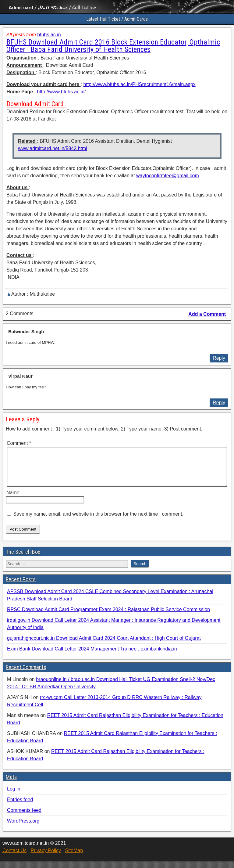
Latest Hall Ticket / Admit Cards (117, 19)
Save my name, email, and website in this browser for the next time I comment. (98, 521)
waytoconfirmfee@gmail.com (168, 176)
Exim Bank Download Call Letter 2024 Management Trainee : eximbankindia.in (92, 656)
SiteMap (74, 858)
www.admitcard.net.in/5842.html (53, 148)
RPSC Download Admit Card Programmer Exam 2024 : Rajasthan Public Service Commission (108, 617)
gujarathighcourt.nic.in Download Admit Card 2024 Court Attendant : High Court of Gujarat (104, 645)
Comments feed (24, 818)
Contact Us (14, 858)
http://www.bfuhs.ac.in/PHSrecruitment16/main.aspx (140, 84)
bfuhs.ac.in (49, 35)
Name (13, 500)
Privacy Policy (46, 858)
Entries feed (20, 807)
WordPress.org (23, 828)
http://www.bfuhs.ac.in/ (61, 92)
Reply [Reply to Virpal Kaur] (219, 403)
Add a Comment (207, 314)
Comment (19, 443)
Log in (14, 796)
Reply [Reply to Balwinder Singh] (219, 358)
